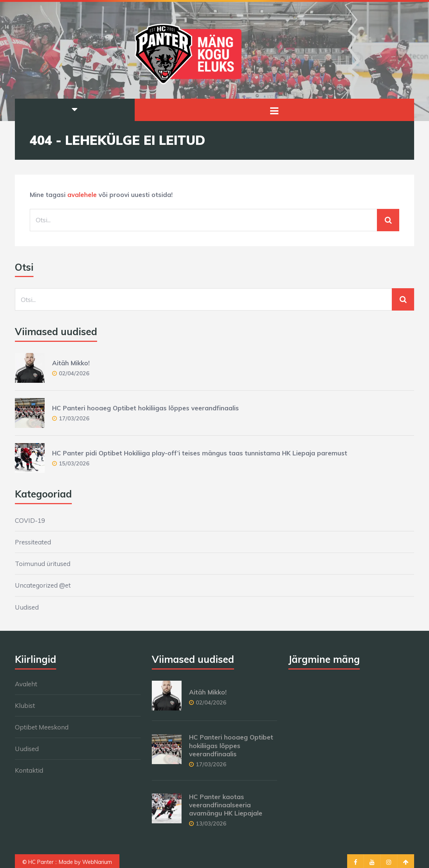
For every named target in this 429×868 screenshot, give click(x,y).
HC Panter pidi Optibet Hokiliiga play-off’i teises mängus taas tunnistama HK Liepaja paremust (200, 453)
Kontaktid (29, 770)
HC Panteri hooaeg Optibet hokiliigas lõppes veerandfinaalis (145, 408)
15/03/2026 (74, 463)
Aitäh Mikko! (71, 363)
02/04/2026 (74, 373)
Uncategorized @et (43, 585)
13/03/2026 (211, 824)
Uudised (27, 607)
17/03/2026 (74, 418)
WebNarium (97, 862)
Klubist (25, 705)
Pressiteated (33, 542)
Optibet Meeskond (42, 727)
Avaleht (26, 684)
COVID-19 (30, 520)
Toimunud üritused (43, 564)
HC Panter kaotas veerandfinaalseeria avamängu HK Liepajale (226, 805)
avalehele (82, 195)
